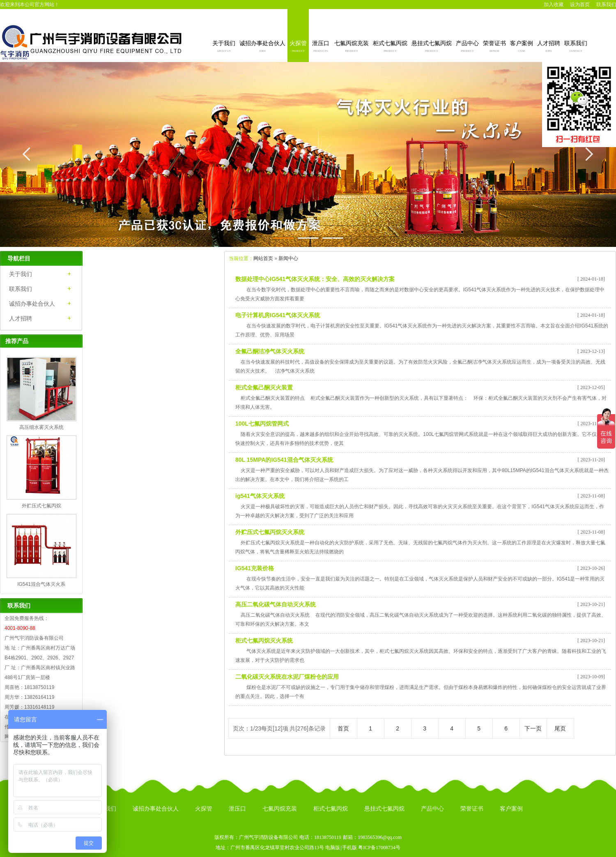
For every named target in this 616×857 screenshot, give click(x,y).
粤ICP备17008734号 (379, 848)
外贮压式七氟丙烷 (41, 506)
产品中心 (467, 47)
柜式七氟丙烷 (390, 47)
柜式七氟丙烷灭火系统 (264, 640)
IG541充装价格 (255, 568)
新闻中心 (288, 258)
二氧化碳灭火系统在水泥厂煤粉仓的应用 (287, 677)
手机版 (349, 848)
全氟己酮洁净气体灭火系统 (270, 351)
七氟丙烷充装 (352, 47)
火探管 (298, 47)
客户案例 (522, 47)
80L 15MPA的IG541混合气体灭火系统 (284, 460)
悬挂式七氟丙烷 (432, 47)
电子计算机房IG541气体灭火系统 (278, 315)
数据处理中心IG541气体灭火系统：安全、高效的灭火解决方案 (315, 279)
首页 (343, 728)
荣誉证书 (494, 47)
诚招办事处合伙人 (262, 47)
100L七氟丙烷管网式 (262, 424)
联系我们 (606, 5)
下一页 (533, 728)
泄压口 (321, 47)
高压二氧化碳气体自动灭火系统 (276, 604)
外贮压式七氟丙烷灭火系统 (270, 532)
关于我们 (224, 47)
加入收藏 (554, 5)
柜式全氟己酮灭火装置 (264, 387)
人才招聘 (549, 47)
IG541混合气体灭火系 (41, 584)
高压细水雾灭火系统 (41, 427)
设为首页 (580, 5)
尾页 (560, 728)
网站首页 (263, 258)
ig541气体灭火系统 (260, 496)
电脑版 (333, 848)
